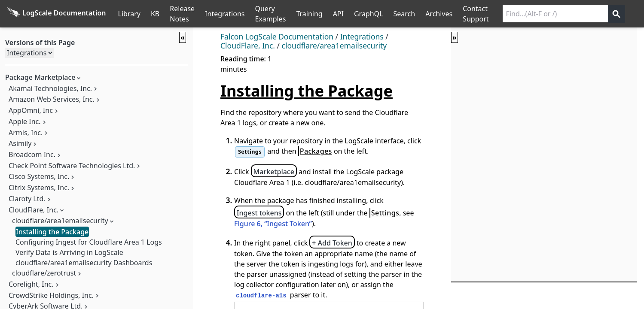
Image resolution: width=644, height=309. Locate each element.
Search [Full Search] (404, 14)
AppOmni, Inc (31, 110)
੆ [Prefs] (639, 14)
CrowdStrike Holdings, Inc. (51, 295)
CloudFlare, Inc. (34, 210)
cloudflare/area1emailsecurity (60, 221)
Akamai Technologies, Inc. (50, 88)
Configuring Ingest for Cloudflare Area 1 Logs (89, 242)
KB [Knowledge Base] (155, 14)
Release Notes (182, 14)
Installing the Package (52, 232)
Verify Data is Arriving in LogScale (69, 252)
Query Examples (270, 14)
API (338, 14)
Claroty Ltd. (27, 199)
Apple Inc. (25, 121)
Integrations (225, 14)
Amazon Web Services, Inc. (52, 99)
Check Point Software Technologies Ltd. (72, 166)
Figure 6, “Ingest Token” (273, 224)
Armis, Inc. (26, 133)
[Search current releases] (555, 14)
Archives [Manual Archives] (439, 14)
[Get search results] (617, 14)
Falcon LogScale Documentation (277, 36)
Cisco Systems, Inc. (39, 176)
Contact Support (476, 14)
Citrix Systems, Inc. (39, 188)
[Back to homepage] (56, 14)
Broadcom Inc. (32, 154)
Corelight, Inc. (31, 284)
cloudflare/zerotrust (44, 273)
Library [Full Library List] (129, 14)
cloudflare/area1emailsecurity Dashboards (84, 263)
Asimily (20, 143)
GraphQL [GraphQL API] (369, 14)
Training (309, 14)
